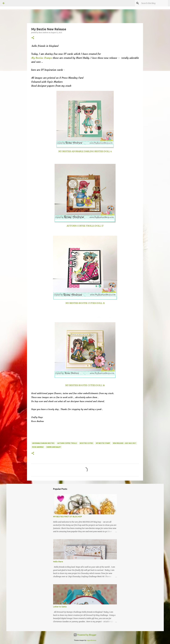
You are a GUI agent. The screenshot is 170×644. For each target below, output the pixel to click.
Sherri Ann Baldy (54, 447)
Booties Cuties (86, 443)
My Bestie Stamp (103, 443)
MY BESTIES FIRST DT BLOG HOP (68, 517)
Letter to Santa (60, 607)
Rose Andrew (38, 447)
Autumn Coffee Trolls (67, 443)
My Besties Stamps (42, 58)
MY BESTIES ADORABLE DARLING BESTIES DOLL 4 (85, 151)
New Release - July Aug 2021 (125, 443)
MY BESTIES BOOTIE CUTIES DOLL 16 (85, 385)
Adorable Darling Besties (43, 443)
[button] (33, 38)
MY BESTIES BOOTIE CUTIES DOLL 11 (85, 303)
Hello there (58, 562)
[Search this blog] (154, 3)
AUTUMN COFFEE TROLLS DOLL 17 (85, 226)
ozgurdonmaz (91, 640)
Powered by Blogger (85, 635)
